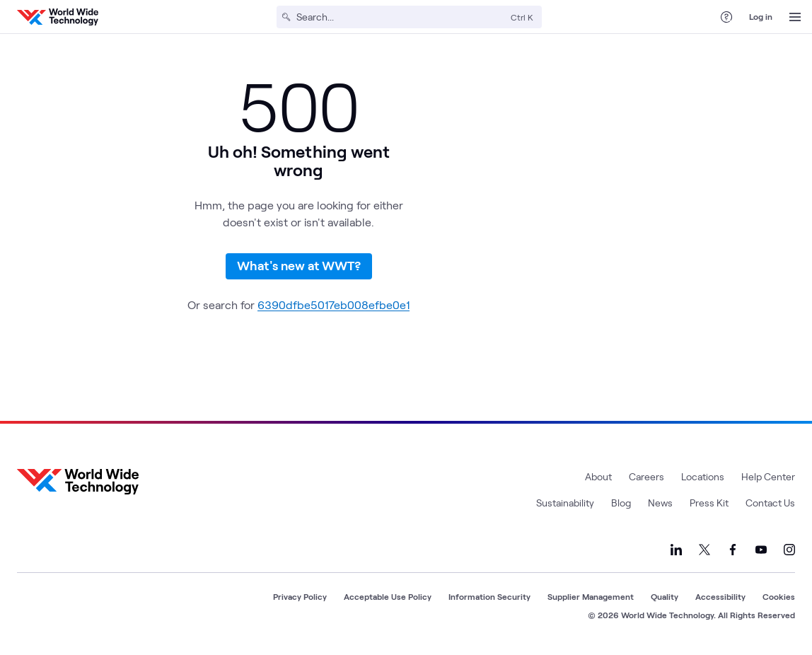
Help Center (768, 476)
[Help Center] (726, 17)
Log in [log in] (761, 16)
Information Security (489, 596)
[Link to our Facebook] (733, 550)
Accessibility (720, 596)
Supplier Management (591, 596)
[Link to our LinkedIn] (676, 550)
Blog (621, 503)
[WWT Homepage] (58, 17)
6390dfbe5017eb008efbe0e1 (333, 305)
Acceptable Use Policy (388, 596)
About (598, 476)
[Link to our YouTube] (761, 550)
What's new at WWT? (299, 265)
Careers (646, 476)
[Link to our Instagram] (789, 550)
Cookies (779, 596)
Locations (703, 476)
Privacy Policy (300, 596)
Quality (665, 596)
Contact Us (770, 503)
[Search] (401, 17)
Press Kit (709, 503)
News (660, 503)
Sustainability (565, 503)
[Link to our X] (704, 550)
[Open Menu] (795, 17)
